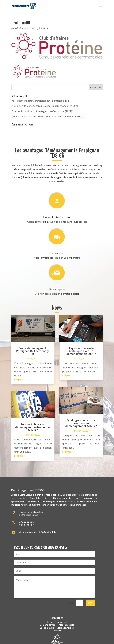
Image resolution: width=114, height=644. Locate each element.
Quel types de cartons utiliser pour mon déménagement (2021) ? (48, 116)
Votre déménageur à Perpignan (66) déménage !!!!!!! (40, 101)
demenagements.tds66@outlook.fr (38, 532)
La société (62, 622)
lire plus (19, 380)
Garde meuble (47, 628)
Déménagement (48, 625)
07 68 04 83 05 (26, 522)
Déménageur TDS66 (25, 28)
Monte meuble (66, 625)
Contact (57, 631)
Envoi (91, 603)
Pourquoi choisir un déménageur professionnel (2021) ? (42, 111)
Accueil (51, 622)
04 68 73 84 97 (26, 525)
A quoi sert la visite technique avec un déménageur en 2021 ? (46, 106)
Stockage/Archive (65, 628)
